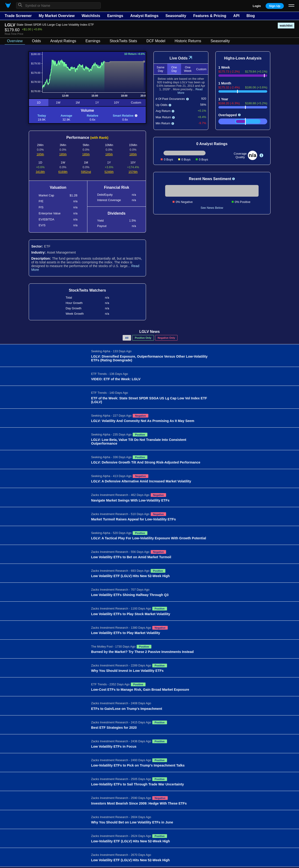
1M (78, 103)
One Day (174, 69)
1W (58, 103)
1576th (133, 172)
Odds (36, 41)
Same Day (160, 69)
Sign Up (275, 6)
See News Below (212, 208)
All (127, 338)
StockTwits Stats (123, 41)
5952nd (86, 172)
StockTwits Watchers (87, 290)
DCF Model (156, 41)
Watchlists (91, 16)
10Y (117, 103)
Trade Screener (18, 16)
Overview (15, 41)
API (237, 16)
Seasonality (176, 16)
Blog (251, 16)
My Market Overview (57, 16)
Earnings (115, 16)
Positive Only (143, 338)
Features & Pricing (210, 16)
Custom (136, 103)
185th (40, 154)
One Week (188, 69)
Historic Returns (188, 41)
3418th (40, 172)
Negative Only (166, 338)
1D (39, 103)
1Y (97, 103)
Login (257, 6)
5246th (109, 172)
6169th (63, 172)
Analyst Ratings (144, 16)
